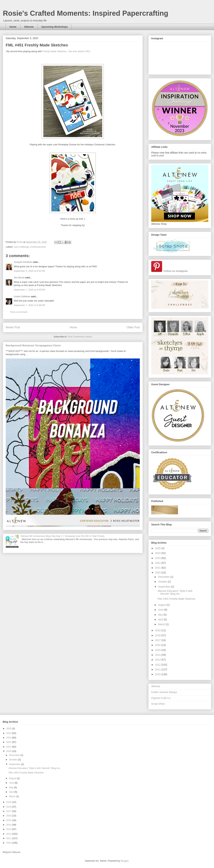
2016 (158, 645)
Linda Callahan (22, 296)
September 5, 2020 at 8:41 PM (29, 271)
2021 (158, 568)
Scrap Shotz (158, 704)
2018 (158, 635)
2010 (158, 674)
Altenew (29, 27)
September (164, 587)
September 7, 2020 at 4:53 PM (29, 290)
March (162, 624)
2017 (158, 640)
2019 (158, 630)
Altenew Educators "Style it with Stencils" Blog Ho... (175, 592)
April (161, 619)
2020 (158, 573)
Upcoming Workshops (55, 27)
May (161, 615)
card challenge (21, 247)
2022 (158, 563)
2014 (158, 655)
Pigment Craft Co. (161, 698)
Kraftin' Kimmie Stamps (164, 692)
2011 (158, 669)
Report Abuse (12, 852)
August (162, 605)
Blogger (124, 861)
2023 (158, 558)
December (164, 577)
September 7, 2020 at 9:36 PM (29, 305)
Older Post (133, 327)
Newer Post (13, 327)
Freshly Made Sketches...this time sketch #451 (66, 51)
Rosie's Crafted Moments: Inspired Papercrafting (86, 13)
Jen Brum (19, 278)
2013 (158, 660)
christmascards (38, 247)
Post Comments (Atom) (80, 337)
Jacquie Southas (23, 262)
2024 (158, 553)
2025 (158, 548)
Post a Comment (19, 312)
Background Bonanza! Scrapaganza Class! (33, 345)
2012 (158, 665)
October (163, 582)
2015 (158, 650)
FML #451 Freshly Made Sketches (176, 599)
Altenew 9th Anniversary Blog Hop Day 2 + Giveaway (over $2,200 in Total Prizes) (62, 536)
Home (13, 27)
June (161, 610)
